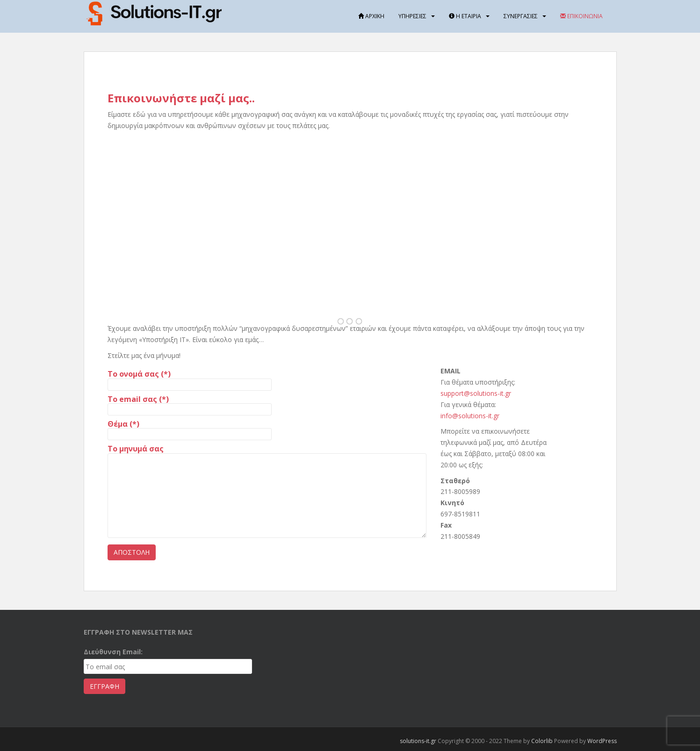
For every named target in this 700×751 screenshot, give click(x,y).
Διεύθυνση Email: (113, 652)
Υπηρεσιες (412, 16)
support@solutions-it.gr (476, 393)
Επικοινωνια (581, 16)
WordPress (602, 741)
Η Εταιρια (465, 16)
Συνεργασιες (521, 16)
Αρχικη (371, 16)
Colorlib (542, 741)
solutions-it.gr (418, 741)
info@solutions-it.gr (470, 416)
